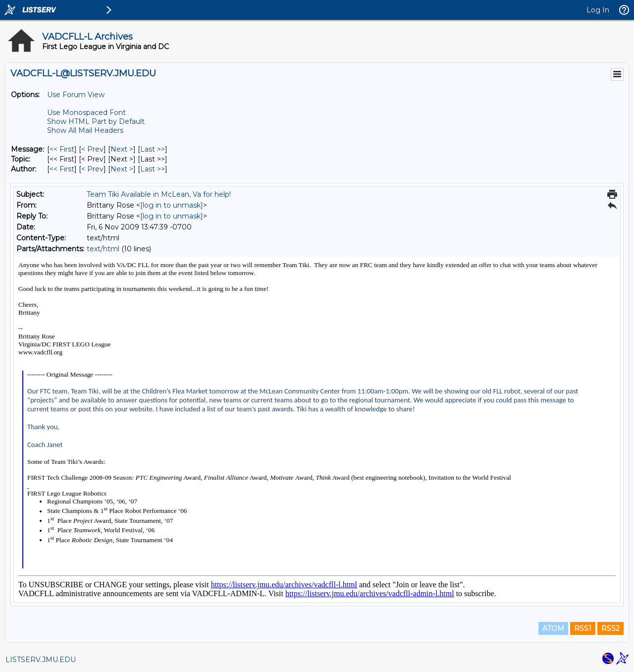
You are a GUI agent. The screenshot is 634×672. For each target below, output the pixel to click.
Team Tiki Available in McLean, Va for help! (159, 194)
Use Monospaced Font (86, 112)
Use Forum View (76, 95)
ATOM (553, 628)
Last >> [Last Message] (153, 149)
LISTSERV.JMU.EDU (41, 660)
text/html (103, 249)
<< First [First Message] (62, 149)
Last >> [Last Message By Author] (153, 169)
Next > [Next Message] (122, 149)
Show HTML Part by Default (96, 121)
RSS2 (610, 628)
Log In (598, 10)
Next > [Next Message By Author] (122, 169)
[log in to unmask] (172, 205)
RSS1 (583, 628)
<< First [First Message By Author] (62, 169)
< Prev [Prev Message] (92, 149)
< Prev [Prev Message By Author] (92, 169)
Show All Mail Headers (85, 130)
